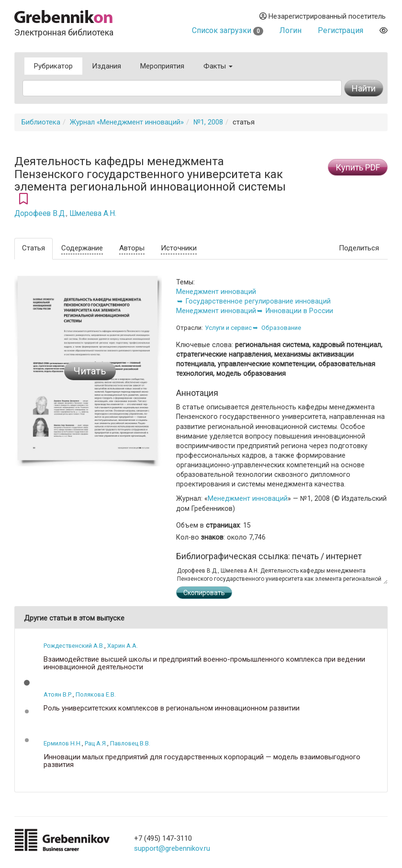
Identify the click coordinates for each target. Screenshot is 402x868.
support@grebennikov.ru (172, 848)
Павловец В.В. (130, 743)
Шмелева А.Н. (93, 214)
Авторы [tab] (132, 248)
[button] (27, 683)
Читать (90, 371)
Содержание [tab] (82, 248)
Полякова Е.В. (96, 694)
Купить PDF (358, 167)
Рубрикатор (53, 66)
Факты (218, 66)
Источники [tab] (179, 248)
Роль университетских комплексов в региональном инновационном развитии (172, 708)
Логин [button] (290, 30)
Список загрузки (228, 30)
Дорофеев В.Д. (40, 214)
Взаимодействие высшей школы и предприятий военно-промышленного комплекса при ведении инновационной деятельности (204, 663)
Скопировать (204, 593)
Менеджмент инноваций (216, 292)
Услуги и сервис (228, 328)
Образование (281, 328)
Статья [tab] (33, 248)
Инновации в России (299, 311)
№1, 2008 (208, 122)
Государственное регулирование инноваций (258, 301)
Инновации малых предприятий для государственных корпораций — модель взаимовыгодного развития (202, 761)
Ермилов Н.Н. (63, 743)
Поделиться (359, 248)
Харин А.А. (123, 646)
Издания (106, 66)
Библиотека (41, 122)
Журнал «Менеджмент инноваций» (127, 122)
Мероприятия (162, 66)
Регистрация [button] (341, 30)
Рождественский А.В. (74, 646)
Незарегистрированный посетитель (323, 16)
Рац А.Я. (96, 743)
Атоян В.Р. (58, 694)
